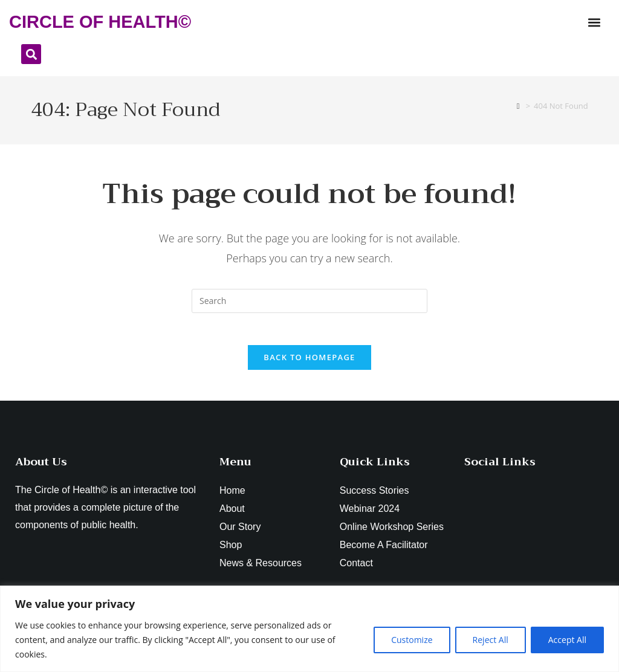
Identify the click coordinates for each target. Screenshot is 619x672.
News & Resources (261, 568)
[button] (594, 22)
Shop (231, 550)
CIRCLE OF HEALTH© (100, 22)
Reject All (491, 640)
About (232, 513)
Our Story (240, 531)
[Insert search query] (309, 301)
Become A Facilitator (384, 550)
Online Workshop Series (392, 531)
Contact (356, 568)
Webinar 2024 (370, 513)
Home (232, 495)
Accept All (567, 640)
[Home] (518, 106)
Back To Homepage (309, 362)
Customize (412, 640)
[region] (309, 629)
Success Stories (374, 495)
